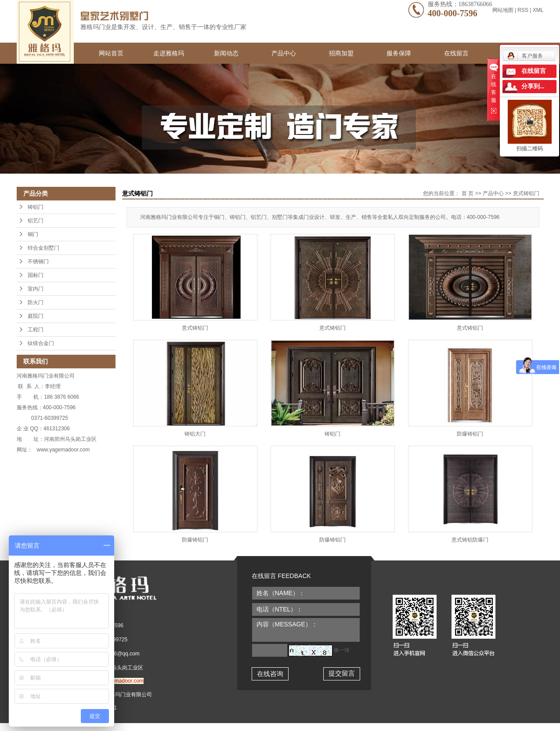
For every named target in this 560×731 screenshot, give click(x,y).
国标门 (36, 275)
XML (538, 10)
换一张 (342, 650)
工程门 (36, 330)
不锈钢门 (38, 262)
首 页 (468, 193)
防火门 (36, 302)
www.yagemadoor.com (117, 681)
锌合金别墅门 (43, 248)
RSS (523, 10)
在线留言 (456, 53)
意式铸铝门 (526, 193)
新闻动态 (226, 53)
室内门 (36, 289)
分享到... (533, 86)
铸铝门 (36, 207)
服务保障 (399, 53)
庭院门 (36, 316)
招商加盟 (341, 53)
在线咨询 (270, 674)
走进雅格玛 (169, 53)
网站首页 (111, 53)
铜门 (33, 234)
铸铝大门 (195, 434)
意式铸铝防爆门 (470, 540)
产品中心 (284, 53)
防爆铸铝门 (470, 434)
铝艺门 (36, 221)
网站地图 (504, 10)
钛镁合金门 (41, 343)
